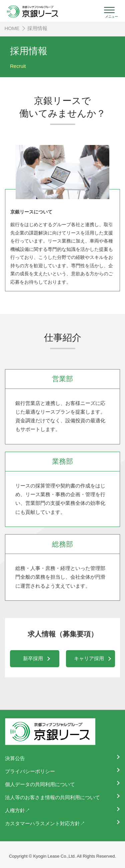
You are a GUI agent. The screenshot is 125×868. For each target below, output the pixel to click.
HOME (12, 28)
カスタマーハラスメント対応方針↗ (45, 823)
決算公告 (15, 758)
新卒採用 (33, 658)
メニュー (111, 17)
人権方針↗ (17, 810)
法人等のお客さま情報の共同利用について (52, 797)
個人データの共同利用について (40, 784)
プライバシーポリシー (30, 771)
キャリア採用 (89, 658)
